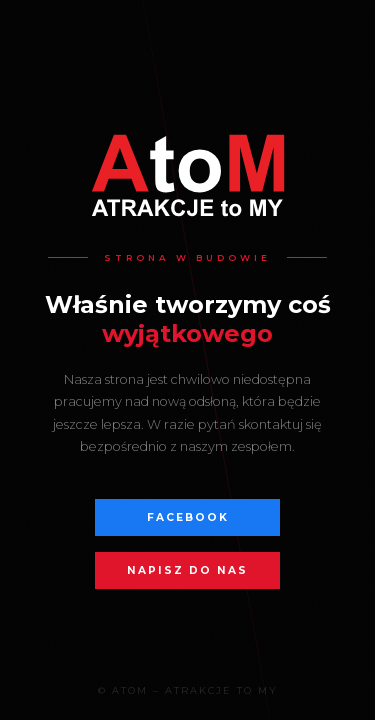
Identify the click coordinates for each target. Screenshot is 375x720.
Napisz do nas (187, 570)
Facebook (188, 517)
